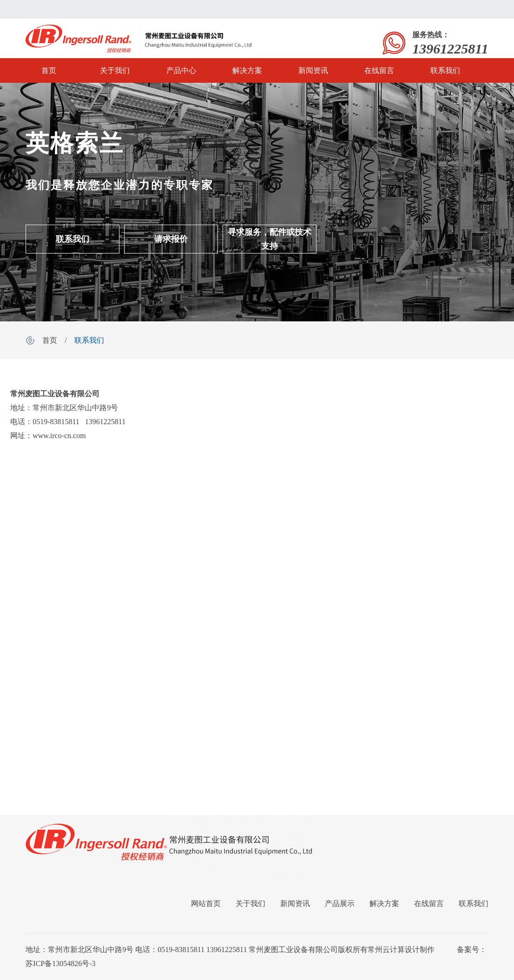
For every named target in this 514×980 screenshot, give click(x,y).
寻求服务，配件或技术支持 (270, 239)
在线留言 (379, 70)
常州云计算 (386, 950)
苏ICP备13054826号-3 (60, 963)
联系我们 (445, 70)
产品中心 (181, 70)
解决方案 (247, 70)
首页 (49, 70)
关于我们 (115, 70)
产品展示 (340, 903)
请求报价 (171, 239)
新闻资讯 (313, 70)
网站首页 (206, 903)
